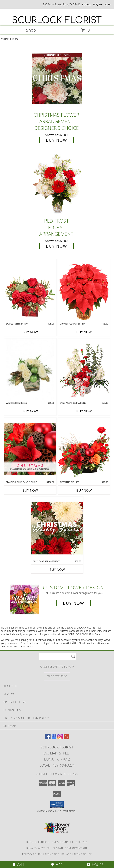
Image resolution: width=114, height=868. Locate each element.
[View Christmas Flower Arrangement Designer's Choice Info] (57, 79)
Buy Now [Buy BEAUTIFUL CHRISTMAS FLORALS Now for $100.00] (30, 490)
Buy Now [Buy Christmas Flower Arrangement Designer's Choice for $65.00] (56, 140)
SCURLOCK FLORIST (57, 20)
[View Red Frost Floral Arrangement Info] (57, 185)
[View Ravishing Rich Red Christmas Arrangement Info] (84, 449)
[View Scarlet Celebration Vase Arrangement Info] (30, 291)
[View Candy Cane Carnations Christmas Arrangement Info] (84, 370)
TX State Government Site (70, 848)
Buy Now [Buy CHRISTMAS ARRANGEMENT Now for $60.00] (57, 570)
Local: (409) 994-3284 (57, 765)
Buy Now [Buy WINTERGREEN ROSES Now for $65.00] (30, 411)
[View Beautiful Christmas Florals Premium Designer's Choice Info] (30, 449)
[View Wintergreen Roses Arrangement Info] (30, 370)
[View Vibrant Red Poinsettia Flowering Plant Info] (84, 291)
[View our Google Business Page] (54, 738)
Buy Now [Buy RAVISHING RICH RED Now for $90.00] (84, 490)
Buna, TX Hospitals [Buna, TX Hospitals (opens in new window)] (75, 842)
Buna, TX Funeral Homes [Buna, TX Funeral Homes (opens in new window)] (43, 842)
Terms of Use (83, 854)
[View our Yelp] (66, 738)
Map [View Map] (57, 865)
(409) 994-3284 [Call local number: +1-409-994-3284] (101, 4)
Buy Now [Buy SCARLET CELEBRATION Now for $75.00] (30, 332)
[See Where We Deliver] (57, 676)
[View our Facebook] (48, 738)
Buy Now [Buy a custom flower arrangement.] (74, 603)
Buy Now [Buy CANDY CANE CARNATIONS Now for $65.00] (84, 411)
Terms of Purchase (58, 854)
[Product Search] (58, 656)
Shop (28, 30)
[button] (57, 805)
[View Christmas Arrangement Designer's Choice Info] (57, 528)
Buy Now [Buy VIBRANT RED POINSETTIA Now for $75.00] (84, 332)
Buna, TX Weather (38, 848)
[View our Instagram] (60, 738)
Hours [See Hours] (95, 865)
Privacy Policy (32, 854)
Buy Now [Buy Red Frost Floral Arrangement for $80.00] (56, 246)
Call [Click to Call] (19, 865)
